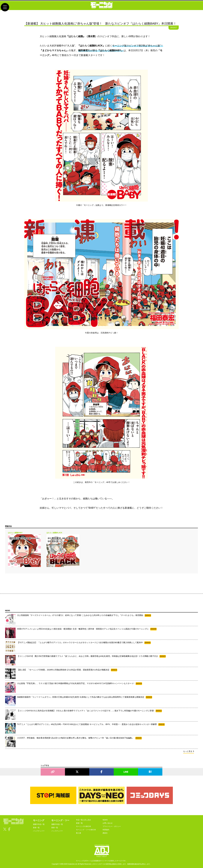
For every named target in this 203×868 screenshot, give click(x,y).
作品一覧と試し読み (83, 820)
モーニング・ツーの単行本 (86, 830)
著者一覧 (36, 828)
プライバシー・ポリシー (112, 826)
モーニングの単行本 (83, 826)
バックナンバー (39, 831)
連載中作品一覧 (39, 824)
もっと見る (189, 751)
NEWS (105, 820)
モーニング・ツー (60, 820)
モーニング (39, 820)
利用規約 (106, 830)
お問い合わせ (108, 823)
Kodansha (71, 864)
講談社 (105, 833)
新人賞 (79, 833)
